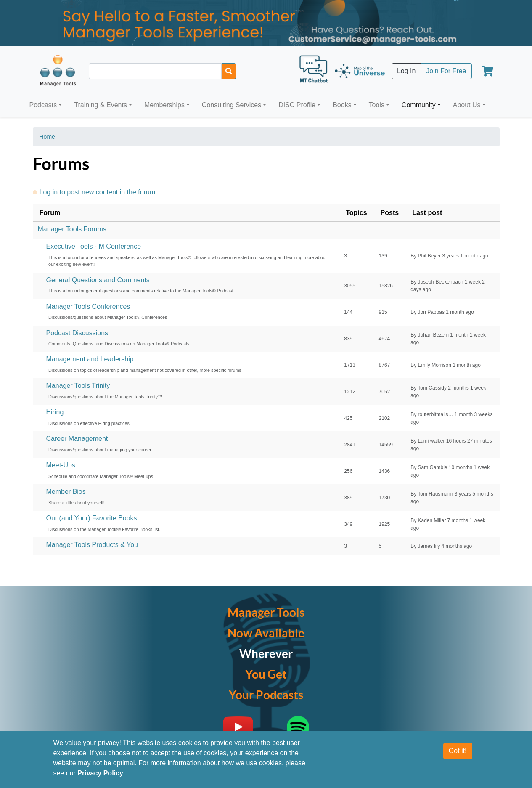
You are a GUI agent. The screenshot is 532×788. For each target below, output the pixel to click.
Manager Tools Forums (72, 229)
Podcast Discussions (77, 333)
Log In (406, 71)
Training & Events (101, 105)
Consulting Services (232, 105)
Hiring (55, 412)
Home (47, 137)
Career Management (77, 439)
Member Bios (66, 492)
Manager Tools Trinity (78, 386)
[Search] (229, 71)
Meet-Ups (61, 465)
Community (419, 105)
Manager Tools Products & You (92, 545)
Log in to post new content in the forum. (98, 192)
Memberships (164, 105)
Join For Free (446, 71)
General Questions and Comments (98, 280)
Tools (377, 105)
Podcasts (43, 105)
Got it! (458, 754)
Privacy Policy (100, 776)
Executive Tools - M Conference (94, 246)
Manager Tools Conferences (88, 306)
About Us (467, 105)
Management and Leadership (90, 359)
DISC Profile (297, 105)
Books (342, 105)
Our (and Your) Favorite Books (92, 518)
